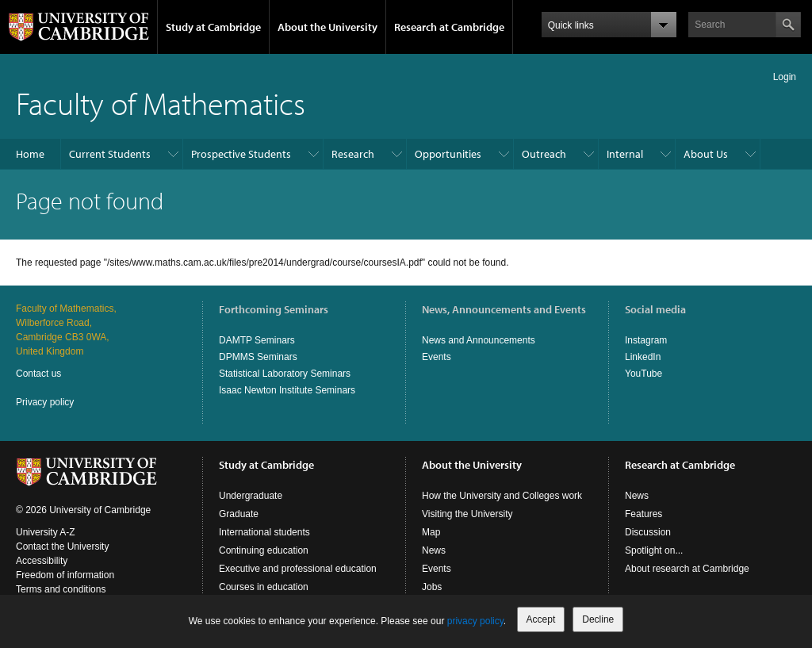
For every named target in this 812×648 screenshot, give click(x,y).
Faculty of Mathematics (161, 103)
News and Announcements (479, 340)
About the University (327, 27)
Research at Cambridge (449, 27)
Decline (598, 619)
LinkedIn (643, 357)
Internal (625, 154)
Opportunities (448, 154)
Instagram (646, 340)
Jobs (432, 587)
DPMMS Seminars (258, 357)
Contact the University (62, 546)
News (434, 550)
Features (643, 514)
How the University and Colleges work (502, 496)
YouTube (643, 374)
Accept (541, 619)
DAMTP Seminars (257, 340)
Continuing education (264, 550)
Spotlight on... (654, 550)
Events (437, 357)
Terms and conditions (61, 589)
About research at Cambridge (687, 569)
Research (353, 154)
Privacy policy (45, 402)
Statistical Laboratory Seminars (285, 374)
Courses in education (264, 587)
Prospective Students (241, 154)
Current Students (110, 154)
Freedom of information (65, 575)
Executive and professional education (298, 569)
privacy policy (475, 621)
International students (264, 532)
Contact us (38, 374)
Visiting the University (467, 514)
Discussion (648, 532)
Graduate (239, 514)
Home (30, 154)
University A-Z (46, 532)
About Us (706, 154)
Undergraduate (251, 496)
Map (431, 532)
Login (785, 77)
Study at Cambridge (213, 27)
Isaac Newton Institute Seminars (287, 390)
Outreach (544, 154)
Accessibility (42, 561)
